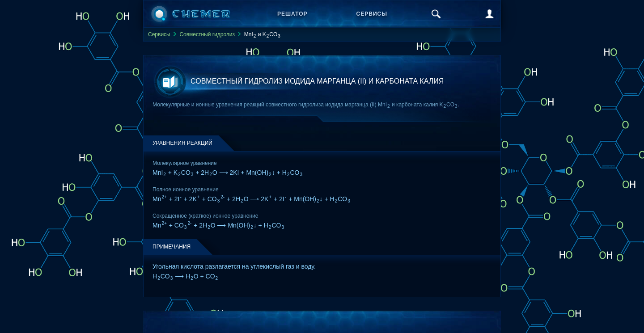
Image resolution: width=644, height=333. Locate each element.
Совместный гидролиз (207, 34)
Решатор (292, 14)
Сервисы (372, 14)
